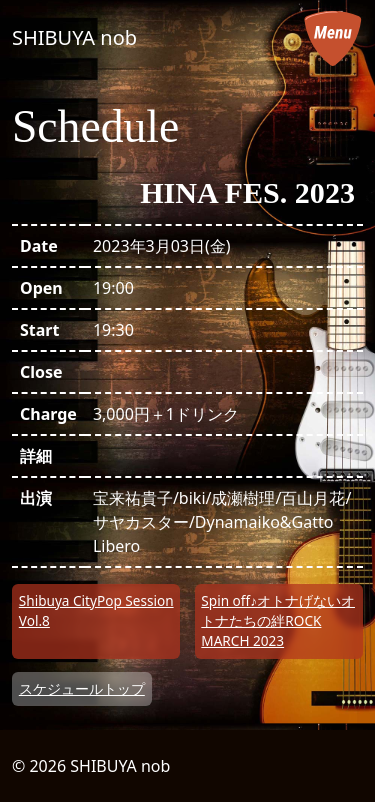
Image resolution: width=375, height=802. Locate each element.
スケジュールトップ (82, 688)
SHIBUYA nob (74, 37)
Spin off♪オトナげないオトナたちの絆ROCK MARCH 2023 (278, 621)
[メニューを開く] (333, 38)
